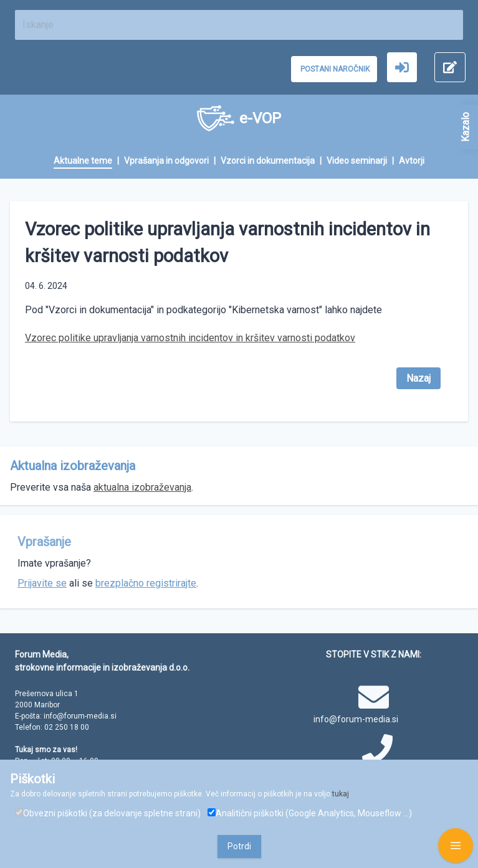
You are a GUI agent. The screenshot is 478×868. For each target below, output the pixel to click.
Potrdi (239, 846)
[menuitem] (89, 162)
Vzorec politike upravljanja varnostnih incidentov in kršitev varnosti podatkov (190, 338)
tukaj (341, 794)
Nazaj (418, 378)
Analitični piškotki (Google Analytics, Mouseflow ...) (310, 813)
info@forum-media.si (356, 719)
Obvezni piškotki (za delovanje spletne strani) (108, 813)
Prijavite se (42, 583)
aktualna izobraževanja (142, 487)
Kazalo (465, 127)
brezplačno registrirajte (146, 583)
